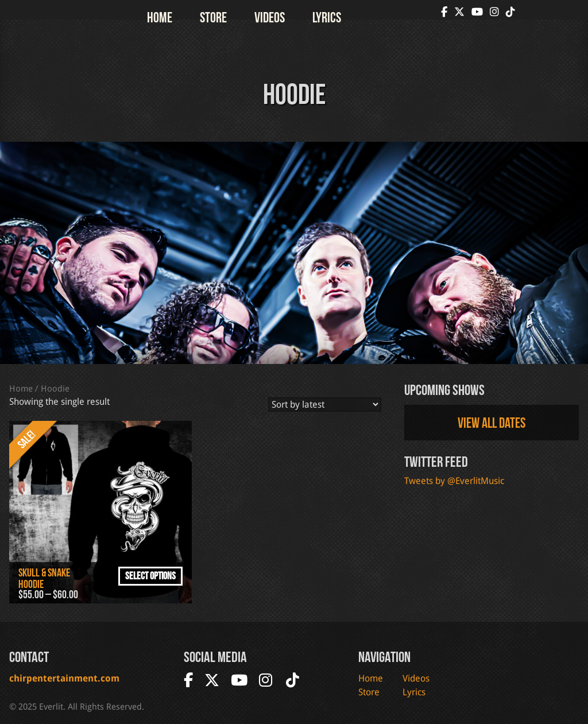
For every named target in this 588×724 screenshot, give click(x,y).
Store (213, 17)
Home (160, 17)
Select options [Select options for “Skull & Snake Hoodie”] (150, 576)
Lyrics (327, 17)
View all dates (492, 423)
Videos (270, 17)
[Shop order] (325, 404)
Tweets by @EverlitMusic (454, 481)
